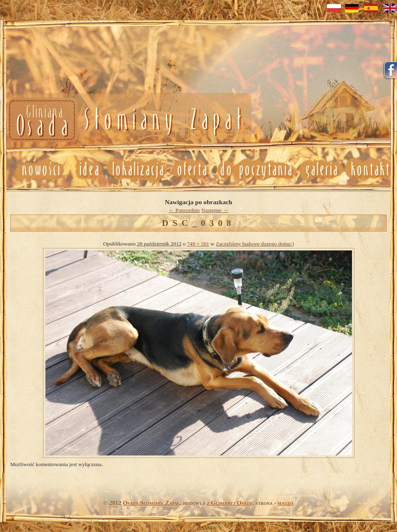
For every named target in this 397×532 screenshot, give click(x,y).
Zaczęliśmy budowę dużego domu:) (255, 244)
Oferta (191, 169)
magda (286, 503)
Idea (86, 169)
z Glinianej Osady (230, 503)
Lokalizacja (137, 169)
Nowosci (124, 121)
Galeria (321, 169)
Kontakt (371, 169)
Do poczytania (256, 169)
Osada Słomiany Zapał (151, 503)
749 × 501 (198, 244)
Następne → (215, 210)
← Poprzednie (184, 210)
